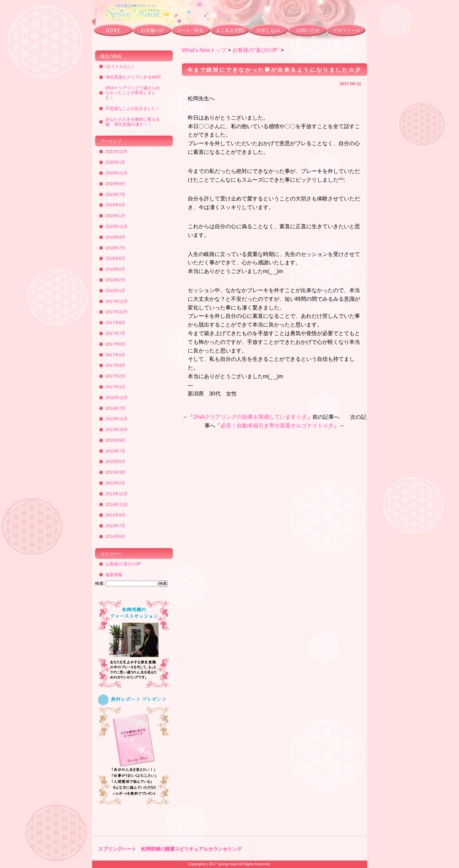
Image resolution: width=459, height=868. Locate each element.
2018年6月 (116, 258)
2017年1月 (116, 387)
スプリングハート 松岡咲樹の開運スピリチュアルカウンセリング (170, 849)
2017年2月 (116, 376)
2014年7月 (116, 526)
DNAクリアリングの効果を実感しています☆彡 (250, 417)
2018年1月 (116, 291)
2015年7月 (116, 451)
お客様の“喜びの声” (256, 50)
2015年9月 (116, 440)
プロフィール (347, 32)
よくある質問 (229, 32)
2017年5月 (116, 355)
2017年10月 (117, 312)
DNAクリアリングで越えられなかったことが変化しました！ (133, 93)
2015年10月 (117, 430)
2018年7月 (116, 248)
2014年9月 (116, 515)
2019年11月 (117, 173)
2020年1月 (116, 162)
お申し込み (268, 32)
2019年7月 (116, 194)
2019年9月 (116, 184)
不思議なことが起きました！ (133, 108)
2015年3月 (116, 472)
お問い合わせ (307, 32)
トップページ (112, 32)
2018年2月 (116, 280)
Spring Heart (227, 864)
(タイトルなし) (119, 66)
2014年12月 (117, 494)
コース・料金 (190, 32)
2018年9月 (116, 237)
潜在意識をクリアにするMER (133, 77)
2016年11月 (117, 398)
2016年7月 (116, 408)
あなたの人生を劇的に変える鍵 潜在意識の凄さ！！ (133, 122)
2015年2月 (116, 483)
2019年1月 (116, 216)
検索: (100, 583)
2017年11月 (117, 301)
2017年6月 (116, 344)
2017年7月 (116, 333)
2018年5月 (116, 269)
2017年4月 (116, 365)
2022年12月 (117, 151)
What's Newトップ (204, 50)
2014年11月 (117, 504)
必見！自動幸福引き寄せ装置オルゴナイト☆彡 (277, 426)
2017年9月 (116, 323)
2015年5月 (116, 461)
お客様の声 (152, 32)
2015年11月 (117, 419)
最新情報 (114, 575)
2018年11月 (117, 226)
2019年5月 (116, 205)
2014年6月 (116, 536)
